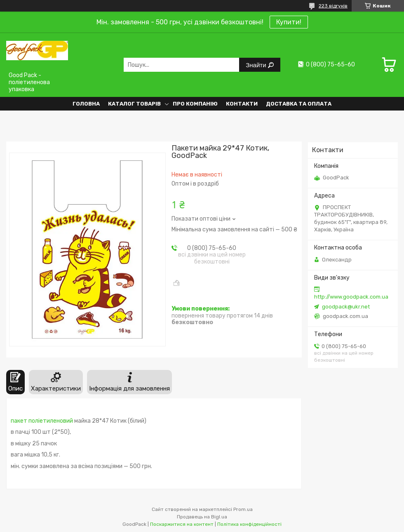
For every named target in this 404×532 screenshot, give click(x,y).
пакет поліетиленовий (42, 421)
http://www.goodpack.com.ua (351, 297)
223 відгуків (333, 6)
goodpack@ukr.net (346, 307)
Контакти (242, 104)
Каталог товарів (134, 104)
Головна (86, 104)
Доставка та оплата (299, 104)
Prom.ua (243, 509)
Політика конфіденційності (249, 524)
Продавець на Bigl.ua (202, 517)
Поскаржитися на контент (182, 524)
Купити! (289, 22)
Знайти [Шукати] (257, 65)
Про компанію (195, 104)
